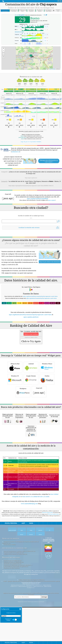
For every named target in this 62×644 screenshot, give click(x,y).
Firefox (47, 420)
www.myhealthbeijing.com (30, 585)
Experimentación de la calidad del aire (14, 634)
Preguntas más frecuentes (11, 639)
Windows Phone (47, 408)
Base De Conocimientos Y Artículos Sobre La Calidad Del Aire (20, 632)
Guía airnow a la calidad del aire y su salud (36, 578)
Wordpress (23, 432)
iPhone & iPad (15, 408)
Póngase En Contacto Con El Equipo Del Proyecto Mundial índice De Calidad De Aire (20, 624)
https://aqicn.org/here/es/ (31, 178)
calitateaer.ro (16, 152)
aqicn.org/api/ (52, 200)
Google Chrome (31, 420)
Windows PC (15, 420)
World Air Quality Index (48, 594)
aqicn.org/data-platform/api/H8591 (38, 199)
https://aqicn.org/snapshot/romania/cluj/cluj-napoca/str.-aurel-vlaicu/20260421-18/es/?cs (31, 186)
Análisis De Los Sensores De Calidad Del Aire (15, 635)
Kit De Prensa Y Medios (10, 626)
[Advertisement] (31, 243)
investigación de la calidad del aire (15, 629)
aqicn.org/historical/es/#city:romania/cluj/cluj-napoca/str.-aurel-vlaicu (30, 335)
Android (31, 408)
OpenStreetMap (52, 69)
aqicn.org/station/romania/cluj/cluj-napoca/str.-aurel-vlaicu (41, 319)
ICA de (20, 15)
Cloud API (39, 432)
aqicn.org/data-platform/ (31, 337)
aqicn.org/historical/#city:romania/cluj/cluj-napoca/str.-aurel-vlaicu (40, 317)
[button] (31, 57)
